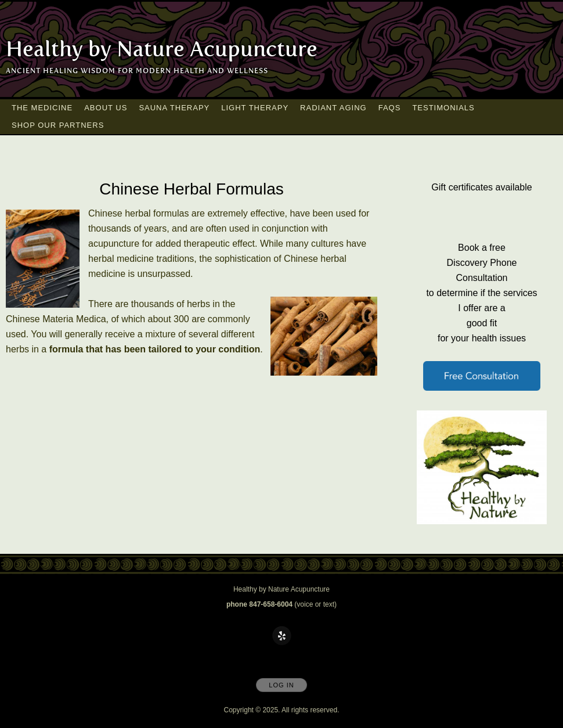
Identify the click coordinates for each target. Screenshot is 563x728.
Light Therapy (255, 108)
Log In (281, 685)
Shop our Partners (58, 125)
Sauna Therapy (174, 108)
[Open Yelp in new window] (282, 636)
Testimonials (443, 108)
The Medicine (42, 108)
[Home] (162, 49)
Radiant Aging (333, 108)
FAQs (390, 108)
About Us (106, 108)
